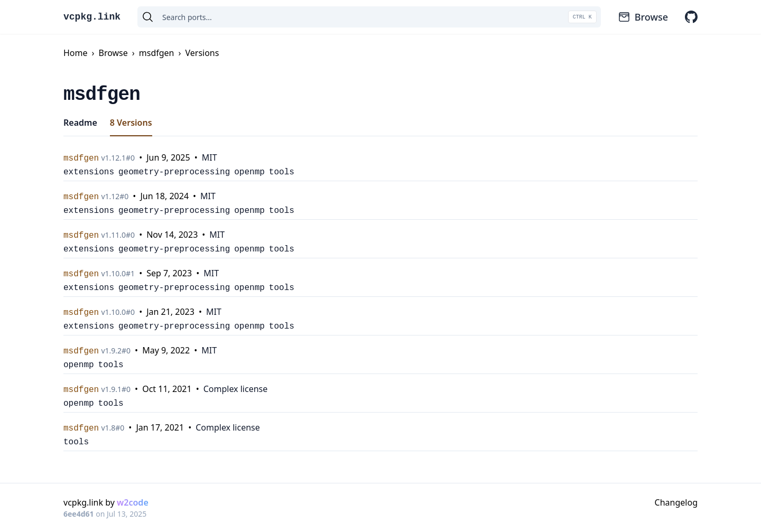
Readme (80, 123)
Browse (643, 17)
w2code (133, 502)
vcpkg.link (92, 17)
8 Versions (131, 123)
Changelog (676, 502)
